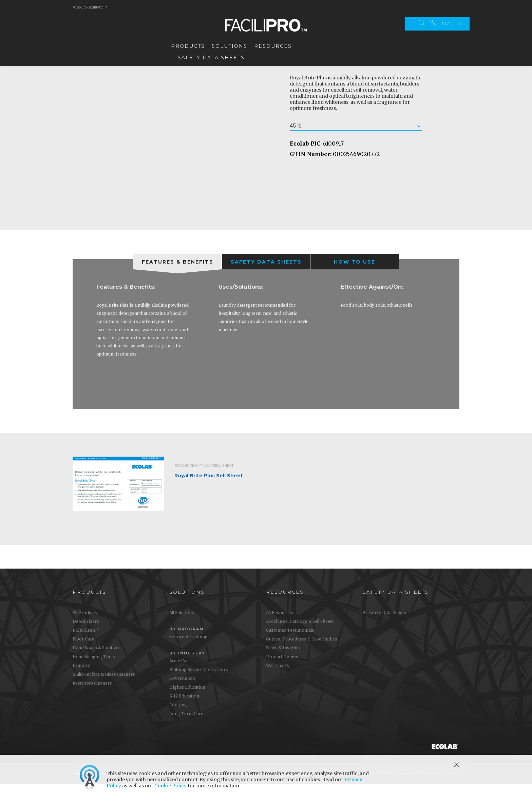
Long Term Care (186, 734)
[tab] (177, 282)
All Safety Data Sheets (384, 633)
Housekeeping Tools (94, 677)
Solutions (230, 45)
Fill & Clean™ (86, 650)
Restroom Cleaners (92, 703)
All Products (85, 633)
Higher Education (187, 707)
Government (182, 699)
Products (188, 45)
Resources (273, 45)
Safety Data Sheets (211, 56)
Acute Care (180, 681)
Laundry (81, 686)
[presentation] (177, 282)
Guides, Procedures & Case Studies (302, 659)
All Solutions (182, 633)
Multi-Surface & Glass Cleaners (104, 695)
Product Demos (282, 677)
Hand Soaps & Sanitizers (98, 668)
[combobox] (356, 146)
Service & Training (188, 657)
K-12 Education (184, 716)
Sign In (452, 7)
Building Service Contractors (199, 690)
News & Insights (283, 668)
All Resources (280, 633)
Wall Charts (278, 686)
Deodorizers (86, 642)
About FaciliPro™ (90, 6)
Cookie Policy (170, 786)
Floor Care (83, 659)
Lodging (178, 725)
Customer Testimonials (290, 650)
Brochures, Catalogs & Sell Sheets (300, 642)
